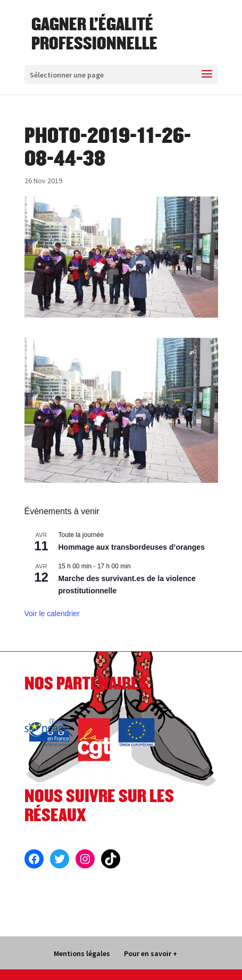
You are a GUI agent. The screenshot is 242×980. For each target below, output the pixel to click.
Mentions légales (82, 953)
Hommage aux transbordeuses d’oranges (132, 547)
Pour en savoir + (151, 953)
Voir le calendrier (52, 613)
